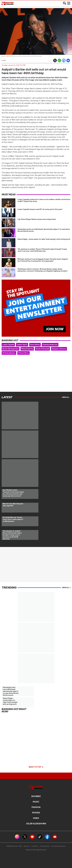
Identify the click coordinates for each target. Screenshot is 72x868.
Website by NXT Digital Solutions (36, 850)
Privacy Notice (45, 846)
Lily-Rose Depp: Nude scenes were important (37, 219)
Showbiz (36, 796)
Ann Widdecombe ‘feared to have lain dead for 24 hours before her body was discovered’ (13, 493)
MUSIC (36, 802)
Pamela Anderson (50, 345)
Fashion (36, 807)
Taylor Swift (22, 345)
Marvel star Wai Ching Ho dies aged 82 (13, 505)
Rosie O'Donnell (42, 349)
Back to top (36, 767)
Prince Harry (23, 353)
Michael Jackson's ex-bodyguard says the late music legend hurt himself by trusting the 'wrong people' (43, 260)
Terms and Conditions (58, 846)
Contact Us (35, 846)
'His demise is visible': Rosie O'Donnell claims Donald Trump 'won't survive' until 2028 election (42, 250)
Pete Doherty (27, 349)
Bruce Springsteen (11, 349)
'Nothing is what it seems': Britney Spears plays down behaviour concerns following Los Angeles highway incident (43, 270)
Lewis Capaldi (8, 345)
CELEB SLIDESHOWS (36, 824)
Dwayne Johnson (59, 349)
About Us (27, 846)
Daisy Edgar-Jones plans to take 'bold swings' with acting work (44, 239)
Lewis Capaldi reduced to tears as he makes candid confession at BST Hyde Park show (44, 200)
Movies (36, 813)
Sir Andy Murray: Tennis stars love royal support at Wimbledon (13, 519)
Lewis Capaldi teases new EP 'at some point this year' (40, 209)
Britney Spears (9, 353)
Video (36, 818)
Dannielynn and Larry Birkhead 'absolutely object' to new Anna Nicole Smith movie (44, 230)
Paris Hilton (35, 345)
